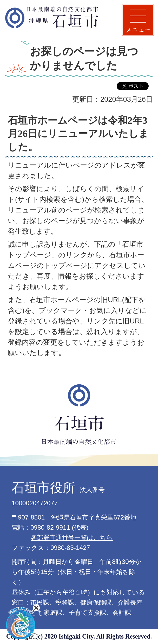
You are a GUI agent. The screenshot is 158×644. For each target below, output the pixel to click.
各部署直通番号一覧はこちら (72, 538)
